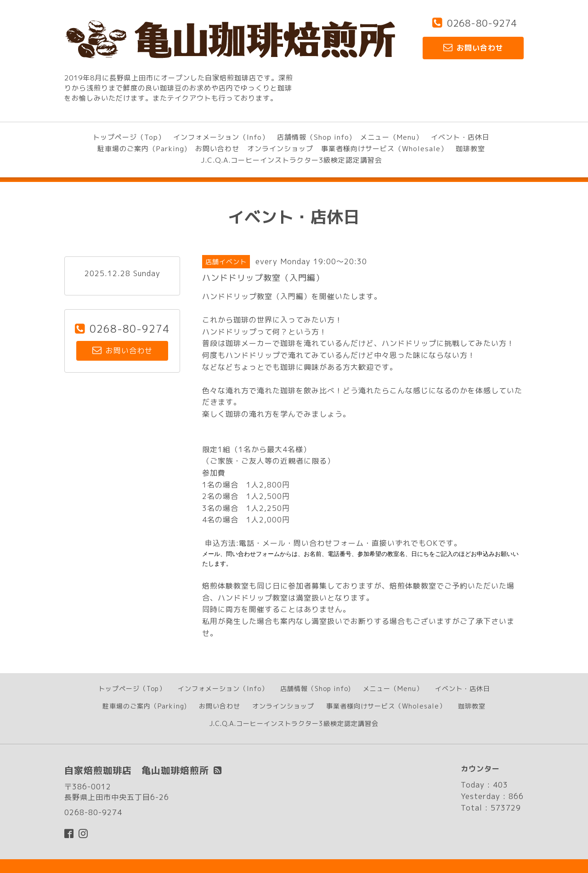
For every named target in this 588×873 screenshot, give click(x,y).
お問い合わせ (217, 149)
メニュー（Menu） (392, 137)
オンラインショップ (280, 149)
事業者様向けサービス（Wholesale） (384, 149)
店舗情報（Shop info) (315, 137)
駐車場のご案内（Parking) (142, 149)
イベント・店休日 (460, 137)
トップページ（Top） (129, 137)
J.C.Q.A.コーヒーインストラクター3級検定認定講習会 (291, 160)
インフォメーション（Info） (221, 137)
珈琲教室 (470, 149)
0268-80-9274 (482, 23)
